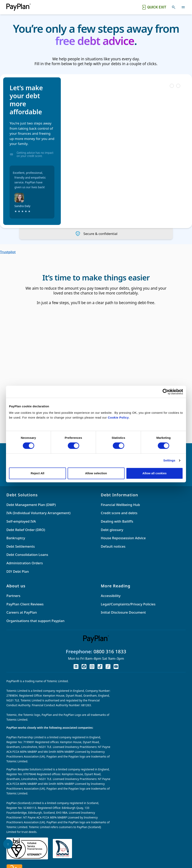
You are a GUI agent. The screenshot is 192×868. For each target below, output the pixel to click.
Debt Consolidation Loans (27, 555)
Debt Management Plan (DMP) (31, 505)
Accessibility (111, 596)
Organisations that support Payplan (35, 621)
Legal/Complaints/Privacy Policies (128, 604)
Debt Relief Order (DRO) (26, 530)
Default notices (113, 546)
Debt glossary (112, 530)
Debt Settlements (21, 546)
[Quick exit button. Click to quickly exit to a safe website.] (154, 7)
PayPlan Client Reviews (25, 604)
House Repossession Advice (123, 538)
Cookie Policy (118, 417)
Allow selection (96, 473)
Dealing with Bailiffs (117, 521)
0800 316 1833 (110, 651)
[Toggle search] (174, 7)
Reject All (38, 473)
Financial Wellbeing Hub (120, 505)
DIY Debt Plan (18, 571)
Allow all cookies (154, 473)
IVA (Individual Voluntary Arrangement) (38, 513)
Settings (169, 460)
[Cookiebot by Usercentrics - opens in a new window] (165, 392)
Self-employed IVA (21, 521)
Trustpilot (8, 252)
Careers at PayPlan (22, 612)
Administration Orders (25, 563)
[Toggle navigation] (183, 7)
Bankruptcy (16, 538)
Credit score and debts (119, 513)
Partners (13, 596)
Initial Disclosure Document (123, 612)
